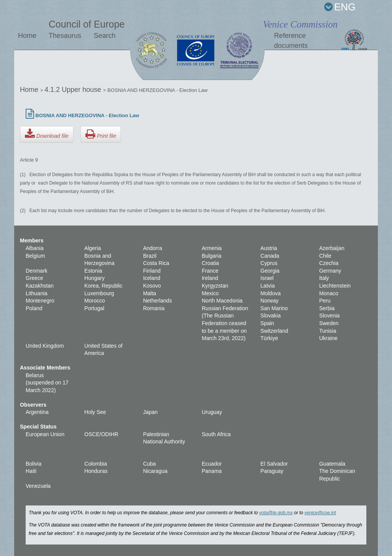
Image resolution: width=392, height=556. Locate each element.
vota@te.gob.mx (276, 513)
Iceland (152, 278)
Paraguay (272, 471)
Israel (267, 278)
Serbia (327, 308)
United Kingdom (45, 346)
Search (105, 36)
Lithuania (37, 293)
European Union (45, 434)
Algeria (93, 248)
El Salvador (274, 464)
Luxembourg (99, 293)
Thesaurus (65, 36)
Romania (154, 308)
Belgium (35, 256)
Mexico (210, 293)
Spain (267, 323)
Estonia (93, 271)
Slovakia (270, 316)
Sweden (329, 323)
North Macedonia (222, 301)
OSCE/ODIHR (101, 434)
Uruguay (212, 412)
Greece (34, 278)
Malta (150, 293)
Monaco (329, 293)
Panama (212, 471)
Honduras (96, 471)
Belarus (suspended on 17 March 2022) (47, 383)
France (210, 271)
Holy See (95, 412)
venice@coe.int (320, 513)
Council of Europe (87, 24)
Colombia (96, 464)
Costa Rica (156, 263)
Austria (269, 248)
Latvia (267, 286)
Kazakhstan (40, 286)
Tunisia (328, 331)
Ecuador (212, 464)
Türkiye (269, 338)
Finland (152, 271)
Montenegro (40, 301)
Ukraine (328, 338)
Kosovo (152, 286)
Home (27, 36)
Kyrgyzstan (215, 286)
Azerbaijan (332, 248)
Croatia (210, 263)
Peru (325, 301)
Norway (269, 301)
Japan (150, 412)
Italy (324, 278)
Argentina (37, 412)
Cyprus (269, 263)
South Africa (216, 434)
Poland (34, 308)
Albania (35, 248)
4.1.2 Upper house (74, 90)
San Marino (274, 308)
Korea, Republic (103, 286)
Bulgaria (212, 256)
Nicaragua (155, 471)
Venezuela (38, 486)
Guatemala (332, 464)
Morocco (95, 301)
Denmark (37, 271)
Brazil (150, 256)
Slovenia (330, 316)
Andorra (153, 248)
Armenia (212, 248)
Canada (270, 256)
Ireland (210, 278)
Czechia (329, 263)
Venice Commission (300, 24)
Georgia (270, 271)
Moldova (270, 293)
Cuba (149, 464)
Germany (330, 271)
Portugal (94, 308)
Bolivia (33, 464)
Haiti (31, 471)
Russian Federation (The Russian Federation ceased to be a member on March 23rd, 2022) (225, 323)
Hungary (94, 278)
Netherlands (158, 301)
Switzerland (274, 331)
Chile (325, 256)
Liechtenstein (335, 286)
